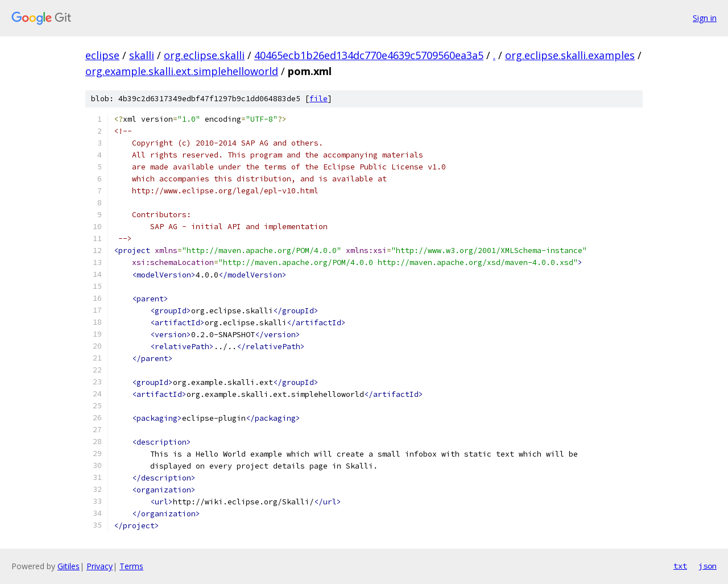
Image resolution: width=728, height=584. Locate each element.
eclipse (102, 55)
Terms (131, 566)
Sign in (705, 18)
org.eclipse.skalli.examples (570, 55)
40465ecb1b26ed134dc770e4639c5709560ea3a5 (369, 55)
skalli (142, 55)
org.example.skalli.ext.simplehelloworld (182, 71)
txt (680, 566)
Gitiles (69, 566)
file (318, 99)
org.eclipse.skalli (204, 55)
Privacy (100, 566)
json (708, 566)
